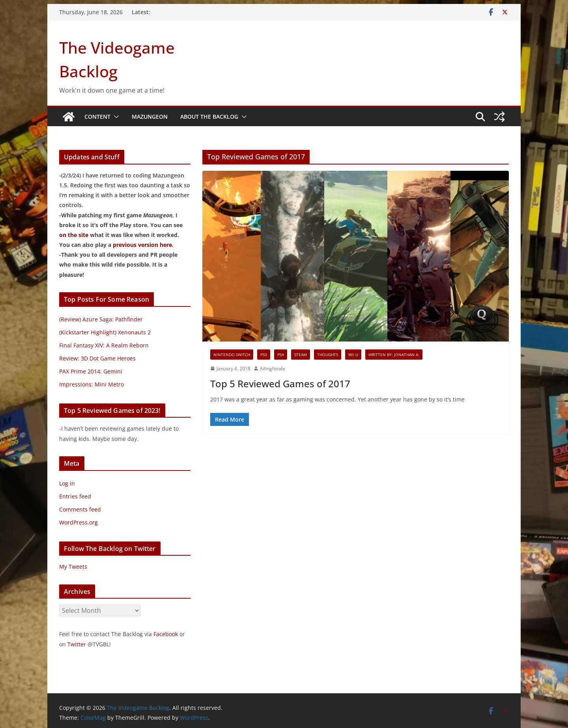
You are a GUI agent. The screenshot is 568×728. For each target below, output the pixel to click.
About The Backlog (209, 117)
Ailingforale (273, 369)
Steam (301, 355)
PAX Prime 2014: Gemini (91, 371)
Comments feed (80, 509)
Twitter (77, 644)
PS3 (264, 355)
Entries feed (75, 496)
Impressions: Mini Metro (92, 384)
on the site (74, 235)
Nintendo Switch (232, 355)
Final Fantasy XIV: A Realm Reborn (104, 345)
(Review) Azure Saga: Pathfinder (101, 319)
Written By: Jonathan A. (394, 355)
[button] (115, 117)
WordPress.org (78, 522)
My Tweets (73, 567)
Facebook (166, 634)
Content (97, 117)
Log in (67, 483)
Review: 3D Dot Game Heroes (97, 358)
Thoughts (328, 355)
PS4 (281, 355)
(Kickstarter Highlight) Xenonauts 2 (105, 332)
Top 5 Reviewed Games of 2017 (280, 384)
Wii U (353, 355)
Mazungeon (150, 117)
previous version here (142, 245)
